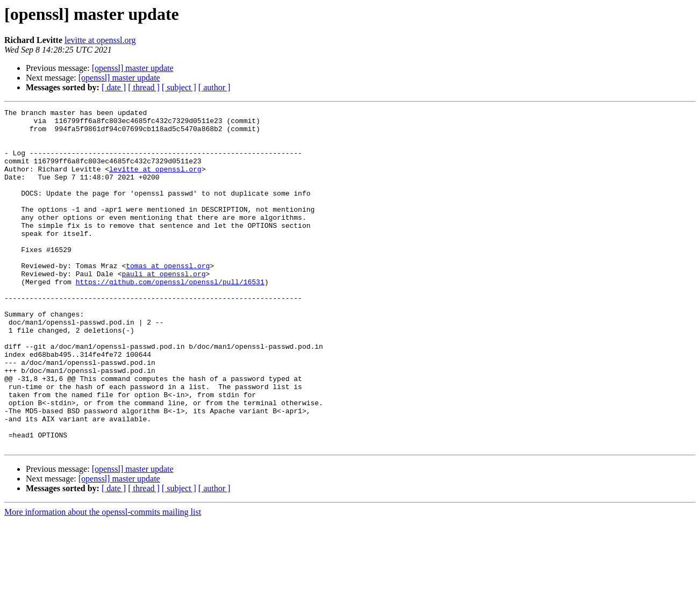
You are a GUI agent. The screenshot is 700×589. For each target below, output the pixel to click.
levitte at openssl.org (100, 40)
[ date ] (114, 87)
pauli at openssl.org (163, 307)
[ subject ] (179, 87)
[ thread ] (144, 87)
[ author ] (215, 87)
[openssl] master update (133, 68)
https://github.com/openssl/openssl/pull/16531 (170, 317)
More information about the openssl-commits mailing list (103, 580)
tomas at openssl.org (168, 298)
